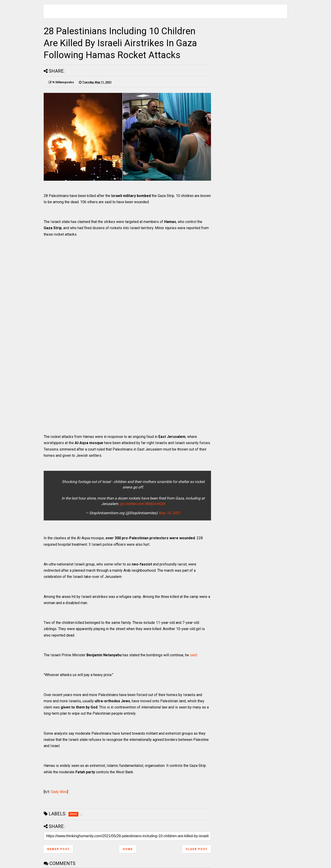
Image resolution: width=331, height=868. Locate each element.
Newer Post (58, 849)
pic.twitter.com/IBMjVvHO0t (143, 504)
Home (128, 849)
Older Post (197, 849)
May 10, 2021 (170, 513)
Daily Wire (59, 792)
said (193, 655)
